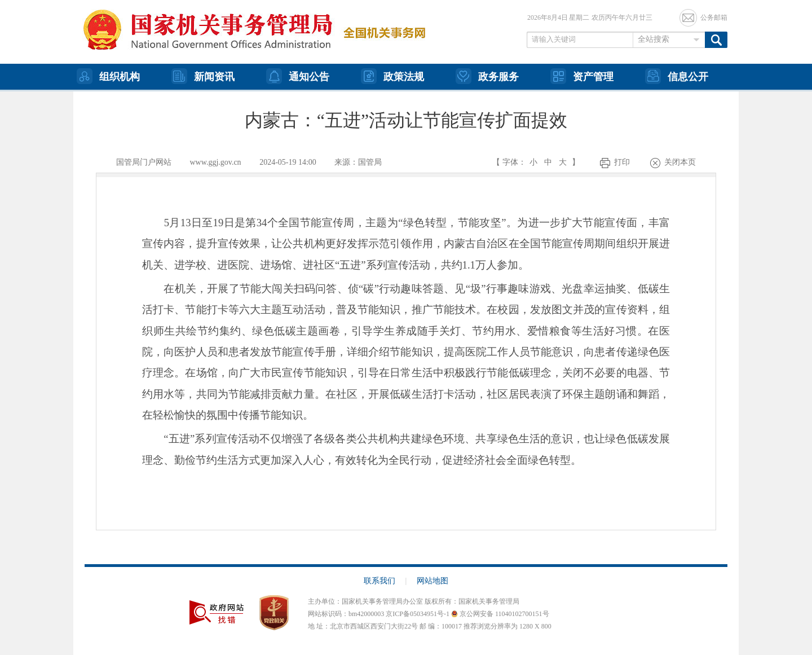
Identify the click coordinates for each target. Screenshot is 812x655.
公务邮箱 (714, 17)
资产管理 (582, 76)
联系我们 (385, 581)
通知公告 (298, 76)
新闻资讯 (203, 76)
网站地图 (433, 581)
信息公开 (677, 76)
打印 (622, 162)
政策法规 (392, 76)
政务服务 (487, 76)
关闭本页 (680, 162)
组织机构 (108, 76)
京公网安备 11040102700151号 (500, 614)
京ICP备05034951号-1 (418, 614)
